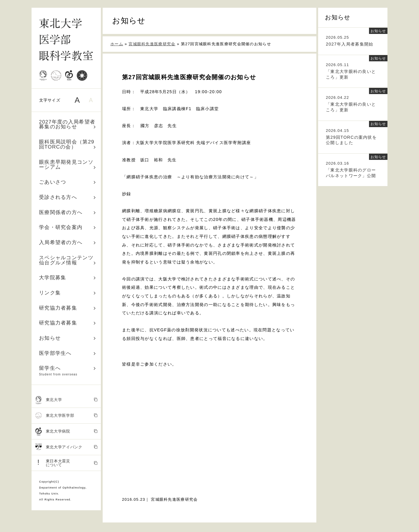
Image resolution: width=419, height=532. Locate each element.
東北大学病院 (67, 432)
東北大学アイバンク (67, 447)
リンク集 (67, 293)
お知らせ (67, 338)
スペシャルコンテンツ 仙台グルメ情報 (69, 260)
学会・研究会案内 (67, 227)
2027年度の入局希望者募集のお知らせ (67, 124)
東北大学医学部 (67, 416)
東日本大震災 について (67, 463)
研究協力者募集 (67, 308)
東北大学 (67, 400)
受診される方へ (67, 197)
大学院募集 (67, 278)
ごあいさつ (67, 182)
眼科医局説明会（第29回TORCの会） (67, 144)
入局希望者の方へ (67, 242)
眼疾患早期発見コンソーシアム (67, 165)
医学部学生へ (67, 353)
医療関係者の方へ (67, 212)
